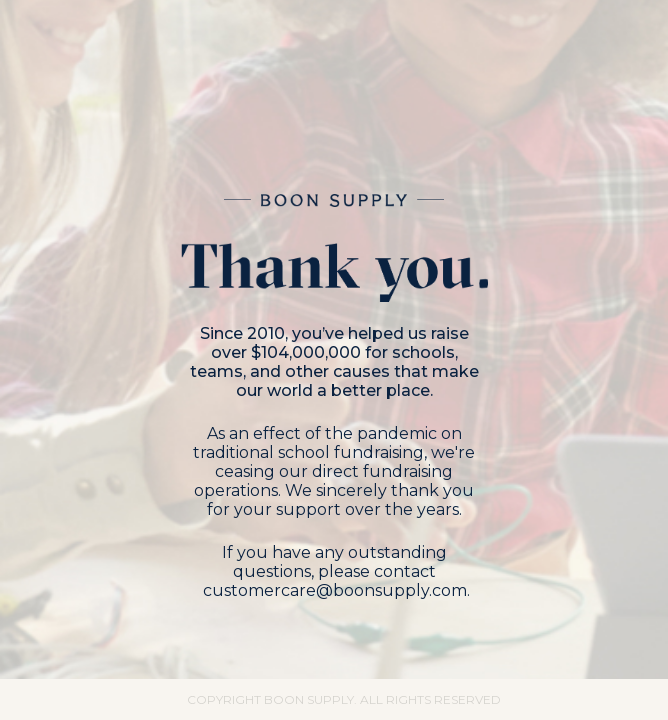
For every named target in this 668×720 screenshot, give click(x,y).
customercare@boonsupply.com (335, 590)
